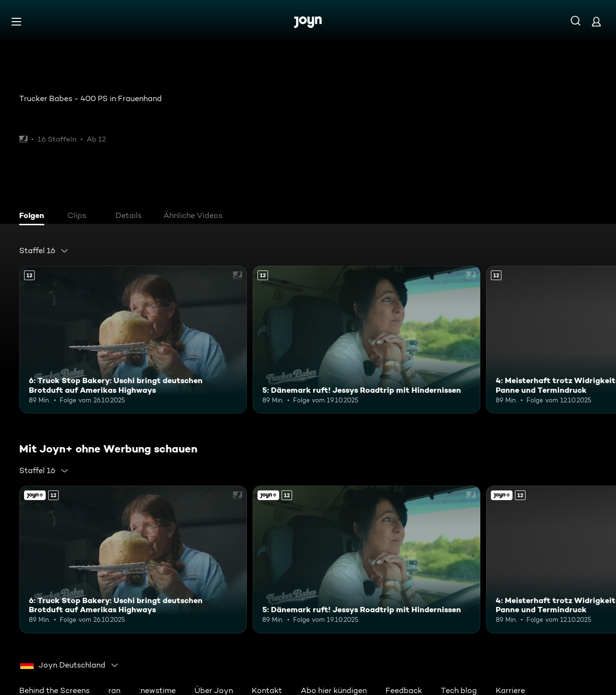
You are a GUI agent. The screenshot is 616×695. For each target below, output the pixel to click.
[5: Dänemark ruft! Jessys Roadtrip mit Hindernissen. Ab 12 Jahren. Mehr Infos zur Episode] (366, 340)
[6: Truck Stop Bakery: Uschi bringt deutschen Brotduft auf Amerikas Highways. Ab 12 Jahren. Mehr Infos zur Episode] (133, 340)
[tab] (34, 217)
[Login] (596, 21)
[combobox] (44, 251)
